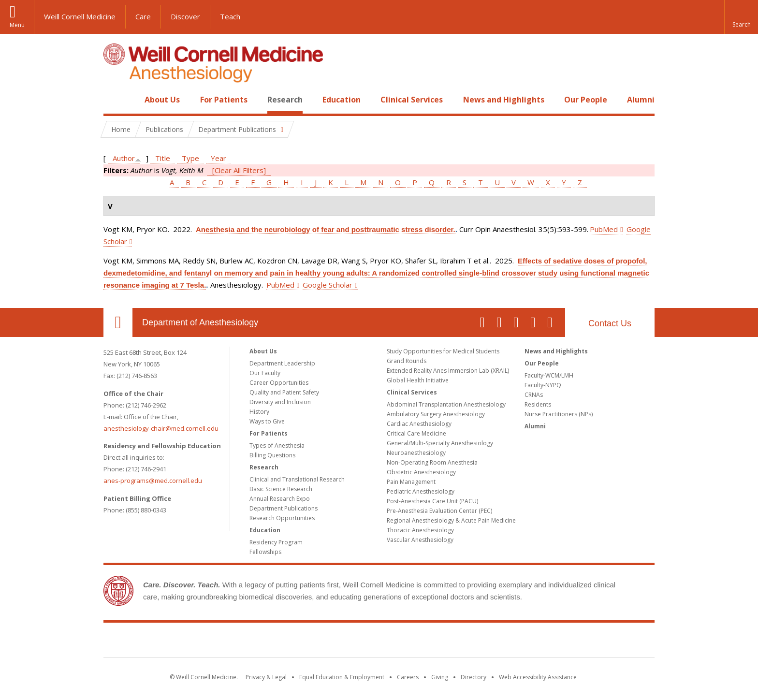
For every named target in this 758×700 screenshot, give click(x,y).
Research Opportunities (282, 518)
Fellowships (265, 552)
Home (114, 100)
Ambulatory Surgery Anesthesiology (436, 414)
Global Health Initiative (418, 380)
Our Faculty (265, 373)
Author (124, 158)
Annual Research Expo (280, 499)
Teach (230, 16)
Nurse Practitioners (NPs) (559, 414)
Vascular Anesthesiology (420, 540)
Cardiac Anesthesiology (419, 424)
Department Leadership (282, 363)
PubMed (604, 229)
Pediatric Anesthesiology (421, 491)
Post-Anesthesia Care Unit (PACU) (432, 501)
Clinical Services (412, 100)
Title (163, 158)
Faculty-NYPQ (543, 385)
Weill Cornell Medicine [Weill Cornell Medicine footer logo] (379, 642)
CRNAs (534, 395)
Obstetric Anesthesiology (421, 472)
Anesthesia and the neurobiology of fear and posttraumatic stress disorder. (326, 229)
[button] (741, 17)
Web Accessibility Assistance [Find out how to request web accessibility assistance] (538, 677)
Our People (586, 100)
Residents (538, 404)
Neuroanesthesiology (416, 453)
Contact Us (610, 323)
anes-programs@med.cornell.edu (153, 481)
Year (219, 158)
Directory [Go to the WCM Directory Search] (474, 677)
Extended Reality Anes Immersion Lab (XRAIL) (448, 371)
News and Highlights (504, 100)
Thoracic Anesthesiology (420, 530)
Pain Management (411, 482)
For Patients (224, 100)
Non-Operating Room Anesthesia (432, 462)
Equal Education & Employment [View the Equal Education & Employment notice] (342, 677)
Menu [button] (17, 25)
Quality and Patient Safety (284, 392)
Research (285, 100)
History (259, 412)
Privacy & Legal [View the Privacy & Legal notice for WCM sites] (266, 677)
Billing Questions (272, 455)
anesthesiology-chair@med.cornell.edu (161, 428)
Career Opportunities (279, 383)
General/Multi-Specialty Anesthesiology (440, 443)
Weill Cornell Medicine (80, 16)
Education (342, 100)
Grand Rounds (407, 361)
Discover (185, 16)
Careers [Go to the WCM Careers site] (408, 677)
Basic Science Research (281, 489)
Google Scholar (328, 285)
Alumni (641, 100)
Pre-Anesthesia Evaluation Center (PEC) (439, 511)
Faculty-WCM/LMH (549, 375)
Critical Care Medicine (416, 433)
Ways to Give (267, 421)
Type (190, 158)
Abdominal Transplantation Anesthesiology (446, 404)
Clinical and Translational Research (297, 479)
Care (143, 16)
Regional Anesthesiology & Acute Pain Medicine (451, 520)
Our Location (118, 322)
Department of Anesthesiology (200, 322)
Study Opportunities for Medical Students (443, 351)
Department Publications (284, 508)
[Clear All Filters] (239, 170)
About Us (162, 100)
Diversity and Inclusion (280, 402)
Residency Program (276, 542)
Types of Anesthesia (277, 445)
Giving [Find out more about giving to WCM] (440, 677)
